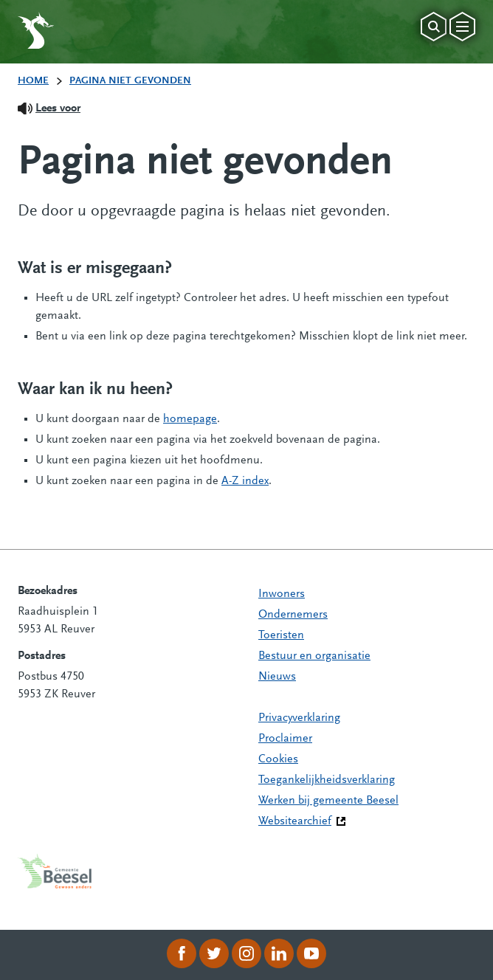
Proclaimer (285, 739)
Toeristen (281, 635)
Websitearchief (295, 821)
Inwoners (282, 594)
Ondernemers (293, 615)
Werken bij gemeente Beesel (328, 801)
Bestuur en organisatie (314, 656)
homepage (190, 419)
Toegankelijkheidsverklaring (327, 780)
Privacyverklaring (299, 718)
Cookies (278, 759)
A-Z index (245, 481)
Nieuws (277, 677)
